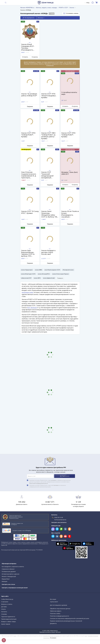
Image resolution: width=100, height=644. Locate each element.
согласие (53, 480)
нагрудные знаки (27, 292)
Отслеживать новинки (71, 13)
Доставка (4, 607)
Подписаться (65, 476)
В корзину (35, 57)
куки (15, 636)
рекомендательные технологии (51, 636)
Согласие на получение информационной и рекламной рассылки (70, 618)
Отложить (25, 57)
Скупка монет (54, 602)
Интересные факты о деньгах (10, 574)
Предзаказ (30, 106)
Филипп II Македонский (9, 576)
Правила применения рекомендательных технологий (66, 621)
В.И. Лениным (32, 308)
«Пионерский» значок (68, 270)
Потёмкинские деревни (9, 572)
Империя (4, 581)
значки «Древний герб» (49, 278)
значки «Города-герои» (27, 270)
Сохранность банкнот (8, 569)
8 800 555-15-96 (59, 517)
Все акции (53, 599)
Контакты (4, 612)
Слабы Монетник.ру (7, 599)
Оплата (3, 609)
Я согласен (53, 638)
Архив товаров (6, 624)
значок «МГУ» (37, 278)
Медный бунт (6, 579)
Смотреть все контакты (59, 522)
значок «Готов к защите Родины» (60, 274)
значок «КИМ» (39, 270)
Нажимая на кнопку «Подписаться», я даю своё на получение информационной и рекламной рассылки (48, 486)
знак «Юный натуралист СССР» (52, 270)
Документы (53, 623)
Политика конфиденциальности (60, 616)
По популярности (29, 18)
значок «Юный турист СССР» (28, 274)
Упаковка (4, 614)
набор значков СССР (26, 278)
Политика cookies (55, 614)
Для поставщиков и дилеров (59, 605)
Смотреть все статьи (8, 584)
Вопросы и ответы (7, 604)
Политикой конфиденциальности (39, 483)
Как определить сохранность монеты (13, 567)
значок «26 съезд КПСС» (44, 274)
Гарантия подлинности (8, 617)
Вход (87, 3)
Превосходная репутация (9, 619)
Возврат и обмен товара (9, 622)
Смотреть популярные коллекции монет (15, 588)
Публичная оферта (56, 611)
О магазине (5, 602)
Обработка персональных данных (60, 609)
